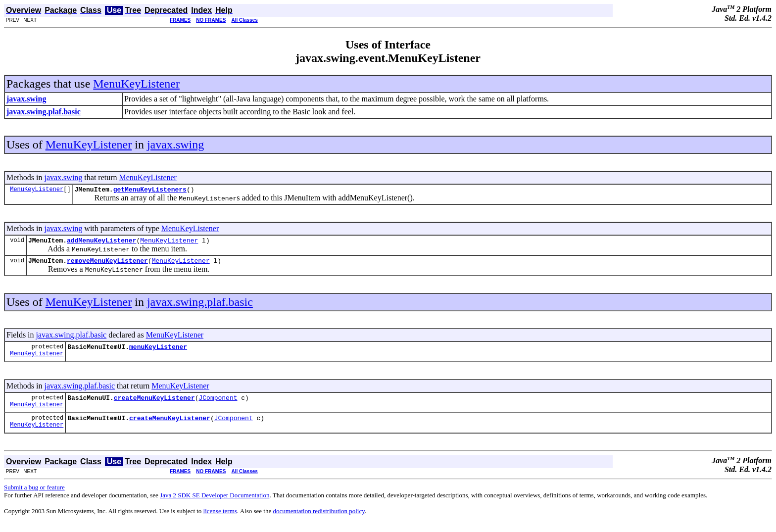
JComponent (218, 405)
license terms (220, 520)
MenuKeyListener (136, 84)
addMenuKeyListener (101, 243)
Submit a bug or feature (34, 496)
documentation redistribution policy (318, 520)
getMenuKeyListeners (150, 191)
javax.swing (175, 145)
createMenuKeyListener (154, 405)
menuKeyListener (158, 352)
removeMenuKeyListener (107, 265)
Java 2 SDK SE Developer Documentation (215, 504)
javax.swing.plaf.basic (200, 306)
